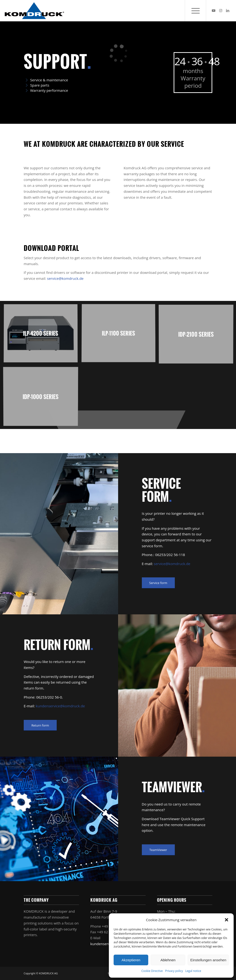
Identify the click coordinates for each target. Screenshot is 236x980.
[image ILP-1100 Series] (120, 336)
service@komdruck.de (65, 278)
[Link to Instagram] (221, 10)
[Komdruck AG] (34, 11)
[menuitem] (195, 11)
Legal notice (193, 971)
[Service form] (158, 583)
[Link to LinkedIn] (228, 10)
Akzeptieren (131, 960)
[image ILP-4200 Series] (42, 336)
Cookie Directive (152, 971)
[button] (227, 920)
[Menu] (195, 11)
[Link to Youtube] (213, 10)
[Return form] (40, 725)
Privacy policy (174, 971)
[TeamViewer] (158, 850)
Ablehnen (168, 960)
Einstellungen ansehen (208, 960)
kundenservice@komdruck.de (60, 706)
